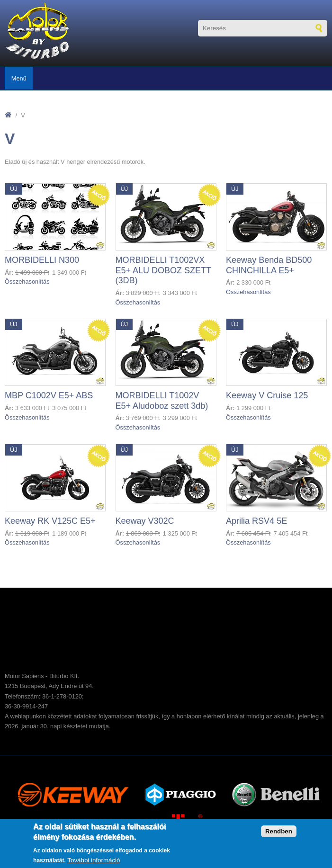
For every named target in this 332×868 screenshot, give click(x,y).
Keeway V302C (145, 521)
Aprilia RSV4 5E (256, 521)
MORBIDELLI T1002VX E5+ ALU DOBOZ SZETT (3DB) (163, 270)
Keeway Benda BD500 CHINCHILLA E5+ (269, 265)
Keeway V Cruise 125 (267, 395)
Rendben (279, 831)
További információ (94, 860)
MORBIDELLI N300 (42, 260)
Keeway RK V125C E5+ (50, 521)
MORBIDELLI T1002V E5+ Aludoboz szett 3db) (162, 401)
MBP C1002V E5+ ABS (49, 395)
